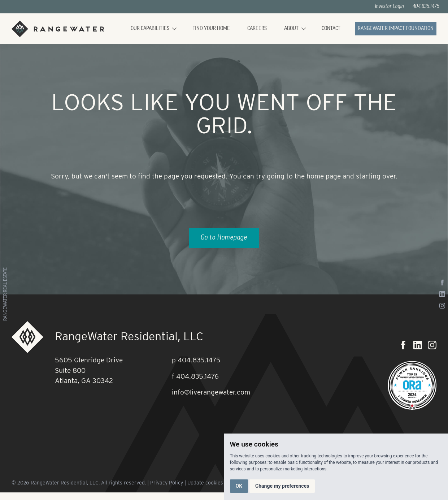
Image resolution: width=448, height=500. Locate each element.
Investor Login (390, 7)
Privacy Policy (167, 483)
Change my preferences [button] (282, 486)
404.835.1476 (197, 376)
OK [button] (239, 486)
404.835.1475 (426, 7)
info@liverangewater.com (211, 392)
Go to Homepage (224, 238)
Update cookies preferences (220, 483)
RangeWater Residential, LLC (129, 336)
